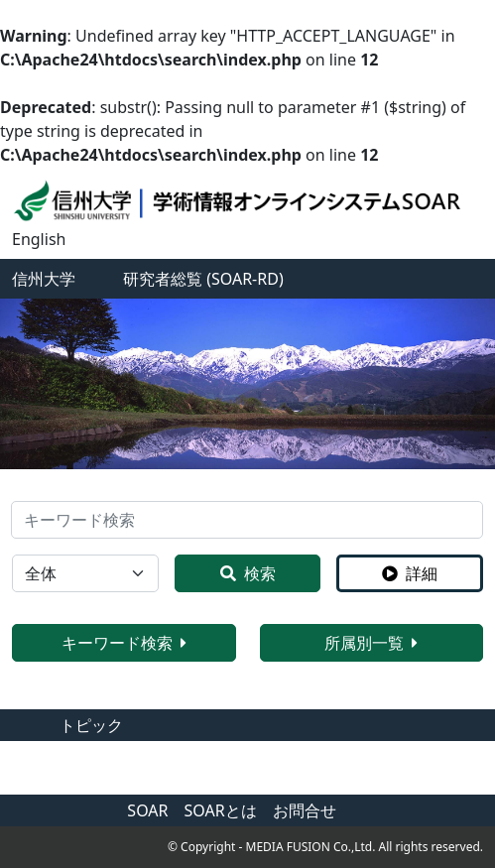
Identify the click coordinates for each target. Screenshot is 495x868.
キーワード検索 (124, 643)
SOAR (147, 810)
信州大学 (44, 279)
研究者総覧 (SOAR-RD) (203, 279)
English (39, 239)
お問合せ (305, 810)
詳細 (410, 573)
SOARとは (221, 810)
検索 (248, 573)
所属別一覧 (371, 643)
